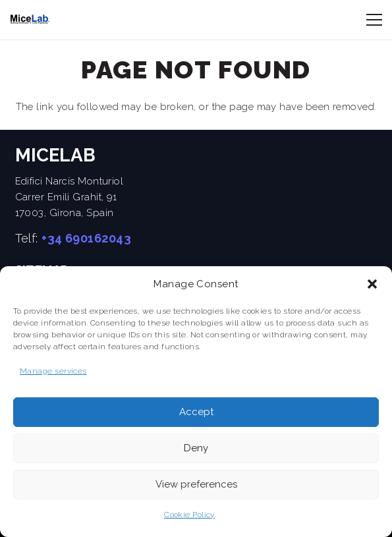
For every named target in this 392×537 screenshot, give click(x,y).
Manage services (53, 371)
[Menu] (374, 20)
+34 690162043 (86, 238)
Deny (196, 448)
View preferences (196, 484)
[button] (372, 284)
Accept (196, 412)
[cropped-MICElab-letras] (30, 20)
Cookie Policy (189, 515)
